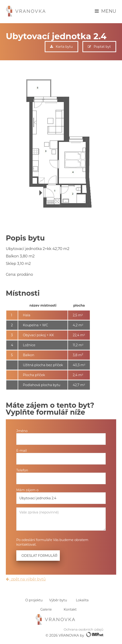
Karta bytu (61, 47)
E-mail (22, 451)
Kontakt (70, 609)
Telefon (22, 470)
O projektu (34, 600)
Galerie (46, 609)
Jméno (22, 431)
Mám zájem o (27, 490)
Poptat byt (99, 47)
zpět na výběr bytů (26, 579)
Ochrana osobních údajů (84, 629)
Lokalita (82, 600)
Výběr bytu (58, 600)
